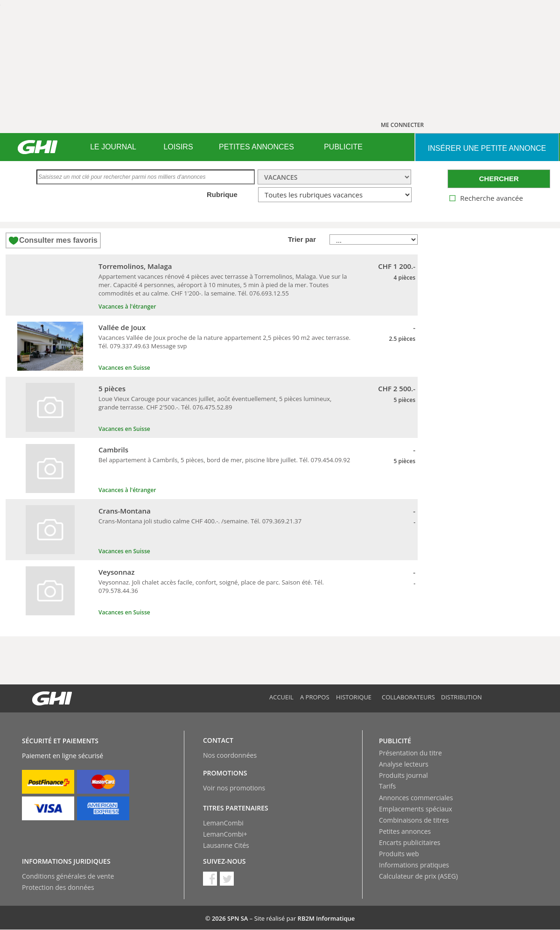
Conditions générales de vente (68, 876)
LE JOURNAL (113, 147)
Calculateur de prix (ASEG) (418, 876)
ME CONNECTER (402, 125)
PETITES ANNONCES (256, 147)
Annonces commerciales (416, 798)
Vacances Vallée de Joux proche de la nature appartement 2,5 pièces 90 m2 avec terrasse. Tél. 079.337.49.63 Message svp (224, 342)
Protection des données (58, 887)
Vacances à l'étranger (127, 306)
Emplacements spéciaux (416, 809)
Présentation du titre (410, 753)
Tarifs (387, 786)
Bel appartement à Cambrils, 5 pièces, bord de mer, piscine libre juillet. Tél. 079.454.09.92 (224, 460)
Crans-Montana (125, 511)
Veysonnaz (116, 572)
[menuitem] (113, 147)
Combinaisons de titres (414, 820)
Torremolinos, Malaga (135, 266)
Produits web (399, 854)
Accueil (281, 697)
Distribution (462, 697)
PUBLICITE (343, 147)
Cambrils (113, 450)
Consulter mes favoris (58, 240)
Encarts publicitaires (409, 842)
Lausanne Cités (226, 845)
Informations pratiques (414, 865)
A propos (315, 697)
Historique (354, 697)
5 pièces (112, 388)
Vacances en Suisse (124, 368)
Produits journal (403, 775)
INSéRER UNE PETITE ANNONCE (487, 148)
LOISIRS (178, 147)
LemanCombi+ (225, 834)
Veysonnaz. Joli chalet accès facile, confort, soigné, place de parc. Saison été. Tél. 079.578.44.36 (211, 586)
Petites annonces (405, 831)
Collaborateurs (408, 697)
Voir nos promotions (234, 788)
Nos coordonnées (230, 755)
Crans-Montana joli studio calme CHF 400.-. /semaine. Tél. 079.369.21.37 (200, 521)
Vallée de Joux (122, 327)
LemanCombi (223, 823)
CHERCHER (499, 179)
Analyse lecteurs (404, 764)
